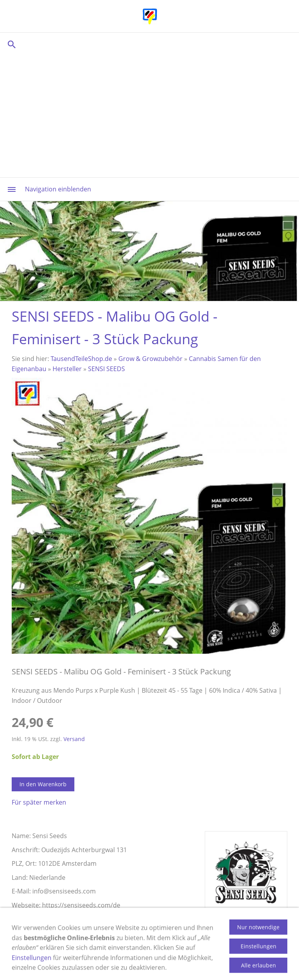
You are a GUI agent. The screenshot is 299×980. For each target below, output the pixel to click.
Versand (74, 739)
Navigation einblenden (58, 189)
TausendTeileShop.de (81, 359)
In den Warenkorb (43, 784)
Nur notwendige (258, 947)
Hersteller (67, 369)
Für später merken (39, 802)
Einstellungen (259, 966)
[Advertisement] (149, 115)
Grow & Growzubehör (150, 359)
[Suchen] (149, 44)
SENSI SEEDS (106, 369)
